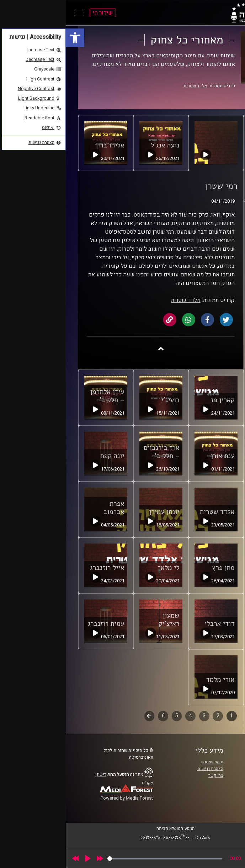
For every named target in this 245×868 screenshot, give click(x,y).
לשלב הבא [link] (84, 717)
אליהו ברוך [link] (44, 145)
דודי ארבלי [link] (154, 624)
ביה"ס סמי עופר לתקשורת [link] (203, 762)
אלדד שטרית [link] (130, 86)
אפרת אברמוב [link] (48, 508)
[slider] (99, 859)
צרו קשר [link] (150, 775)
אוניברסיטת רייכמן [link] (210, 769)
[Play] (22, 858)
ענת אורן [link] (157, 456)
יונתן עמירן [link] (98, 512)
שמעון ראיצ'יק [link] (103, 620)
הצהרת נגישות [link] (145, 769)
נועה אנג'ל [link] (99, 145)
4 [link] (125, 716)
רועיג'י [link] (104, 400)
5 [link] (111, 716)
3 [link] (138, 716)
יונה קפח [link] (46, 456)
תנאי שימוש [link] (147, 762)
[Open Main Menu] (13, 13)
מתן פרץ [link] (157, 568)
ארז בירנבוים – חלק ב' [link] (96, 452)
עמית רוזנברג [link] (40, 624)
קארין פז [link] (157, 400)
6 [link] (97, 716)
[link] (9, 38)
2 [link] (152, 716)
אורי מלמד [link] (155, 680)
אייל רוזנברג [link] (41, 568)
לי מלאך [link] (103, 568)
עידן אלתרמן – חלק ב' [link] (42, 396)
